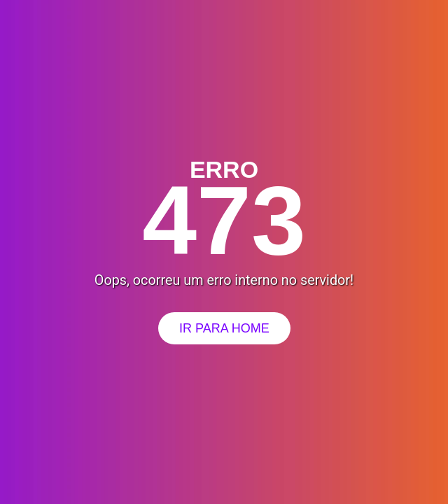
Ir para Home (224, 328)
